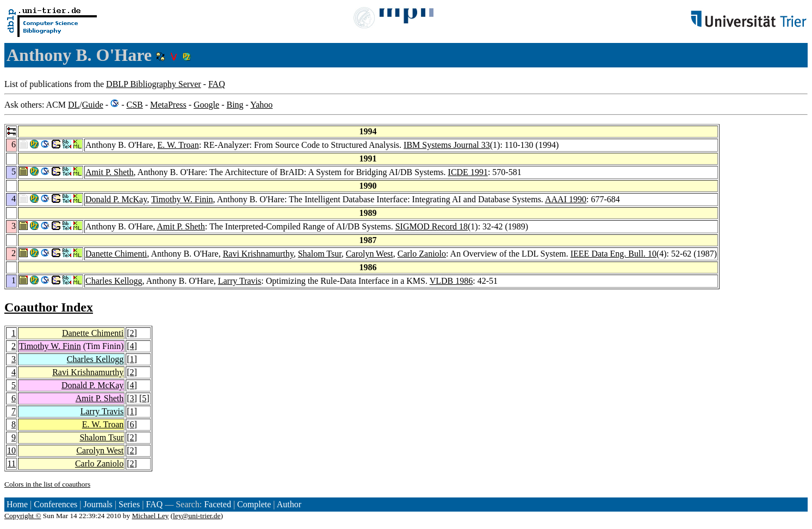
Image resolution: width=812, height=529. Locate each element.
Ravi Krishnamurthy (258, 254)
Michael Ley (151, 516)
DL (74, 105)
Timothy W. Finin (182, 199)
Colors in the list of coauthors (47, 484)
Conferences (55, 504)
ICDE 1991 (468, 172)
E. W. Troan (178, 145)
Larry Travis (240, 281)
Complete (254, 504)
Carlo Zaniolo (422, 254)
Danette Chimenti (116, 254)
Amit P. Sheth (109, 172)
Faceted (218, 504)
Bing (235, 105)
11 (12, 463)
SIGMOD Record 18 (432, 226)
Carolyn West (370, 254)
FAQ (217, 84)
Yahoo (261, 105)
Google (206, 105)
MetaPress (168, 105)
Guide (93, 105)
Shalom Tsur (320, 254)
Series (129, 504)
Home (17, 504)
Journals (98, 504)
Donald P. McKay (116, 199)
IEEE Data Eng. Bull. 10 (613, 254)
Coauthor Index (49, 307)
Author (289, 504)
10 (11, 450)
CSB (134, 105)
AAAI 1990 (566, 199)
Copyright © (23, 516)
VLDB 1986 (451, 281)
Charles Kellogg (114, 281)
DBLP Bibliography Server (154, 84)
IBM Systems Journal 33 (447, 145)
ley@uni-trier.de (197, 516)
